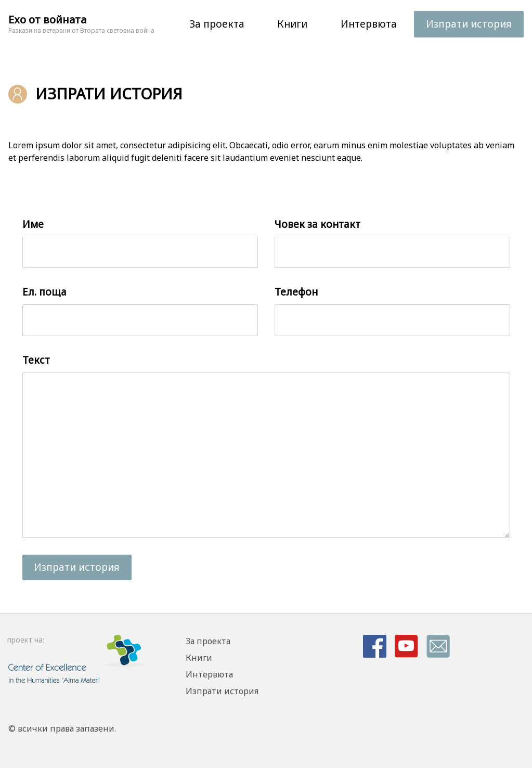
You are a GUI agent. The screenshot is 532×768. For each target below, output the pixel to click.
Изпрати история (469, 24)
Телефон (296, 292)
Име (33, 224)
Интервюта (369, 24)
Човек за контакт (317, 224)
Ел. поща (44, 292)
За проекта (217, 24)
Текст (36, 360)
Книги (292, 24)
